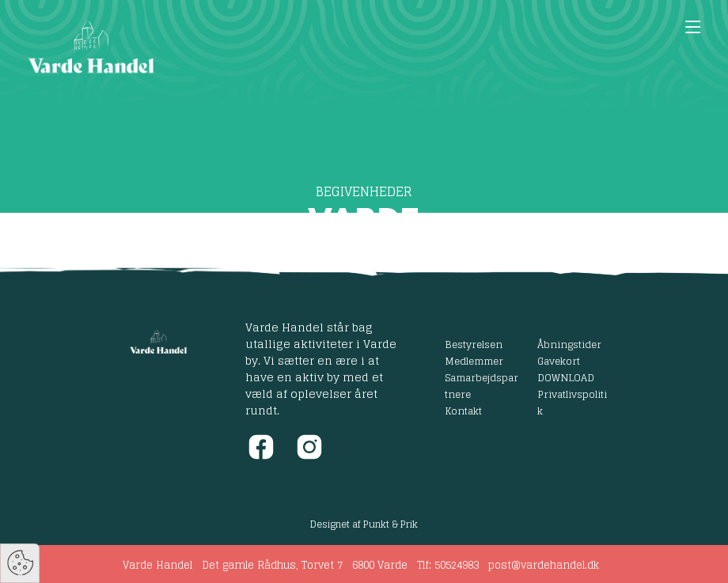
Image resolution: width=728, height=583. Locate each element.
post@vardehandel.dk (544, 565)
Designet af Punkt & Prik (364, 524)
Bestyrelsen (474, 344)
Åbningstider (569, 344)
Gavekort (559, 361)
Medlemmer (474, 361)
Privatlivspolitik (572, 402)
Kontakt (463, 411)
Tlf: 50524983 (448, 565)
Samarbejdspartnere (482, 386)
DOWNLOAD (566, 377)
